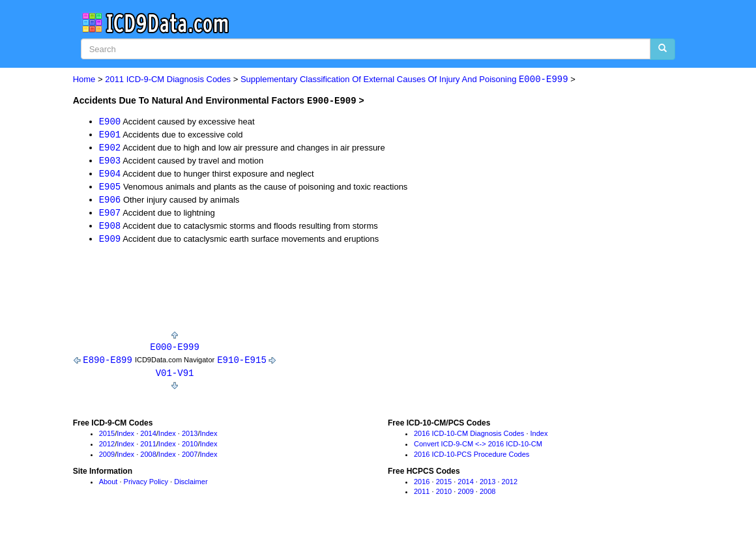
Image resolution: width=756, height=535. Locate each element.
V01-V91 (175, 377)
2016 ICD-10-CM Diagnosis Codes (469, 438)
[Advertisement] (310, 294)
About (109, 486)
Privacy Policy (146, 486)
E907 (110, 215)
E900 (110, 121)
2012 (107, 448)
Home (84, 80)
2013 (190, 438)
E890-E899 (108, 363)
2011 (148, 448)
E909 (110, 241)
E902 (110, 148)
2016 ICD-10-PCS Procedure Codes (472, 459)
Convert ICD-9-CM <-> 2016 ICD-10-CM (478, 448)
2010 (190, 448)
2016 (422, 486)
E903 (110, 161)
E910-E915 (242, 363)
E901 (110, 135)
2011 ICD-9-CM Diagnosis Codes (168, 80)
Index (125, 438)
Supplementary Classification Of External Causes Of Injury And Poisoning (404, 80)
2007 (190, 459)
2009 (107, 459)
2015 (107, 438)
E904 (110, 174)
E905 (110, 188)
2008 (148, 459)
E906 (110, 202)
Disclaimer (191, 486)
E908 (110, 228)
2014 (148, 438)
